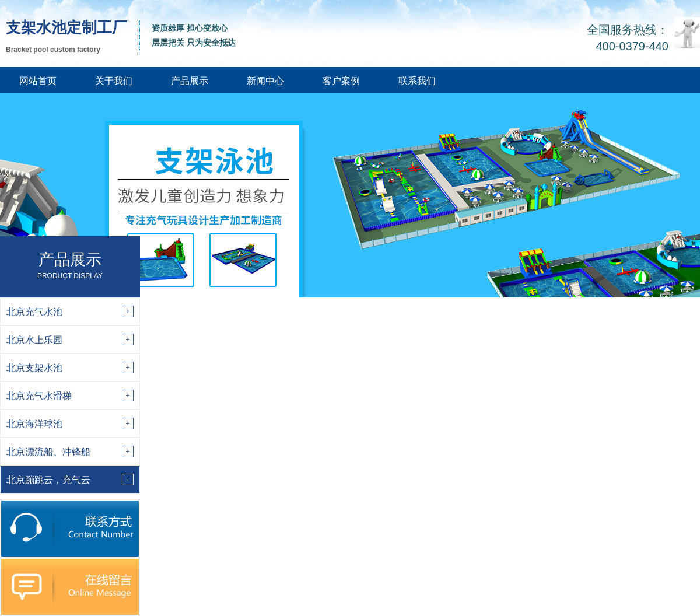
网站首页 (38, 81)
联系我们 (417, 81)
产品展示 (190, 81)
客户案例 (341, 81)
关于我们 (114, 81)
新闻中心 (265, 81)
